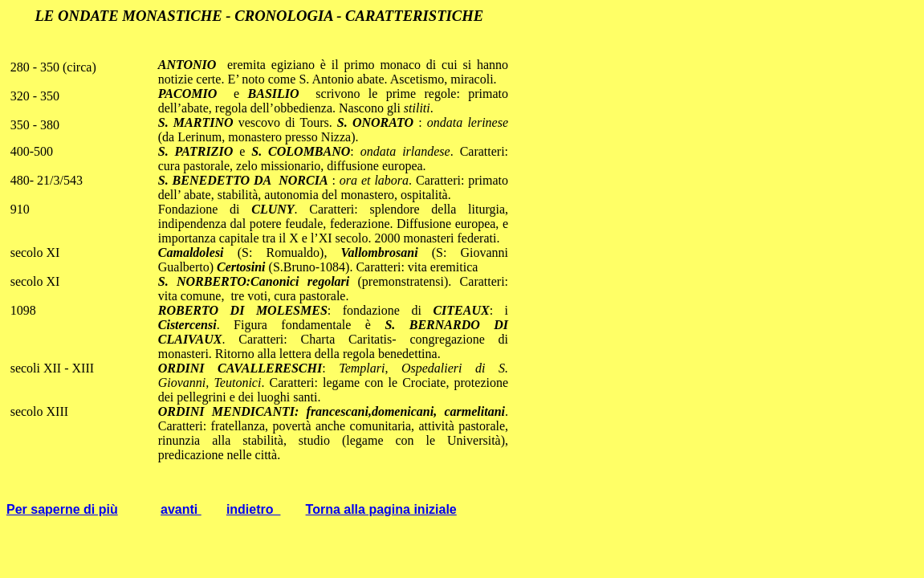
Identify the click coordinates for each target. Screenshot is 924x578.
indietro (254, 509)
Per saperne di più (62, 509)
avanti (181, 509)
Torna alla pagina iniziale (381, 509)
